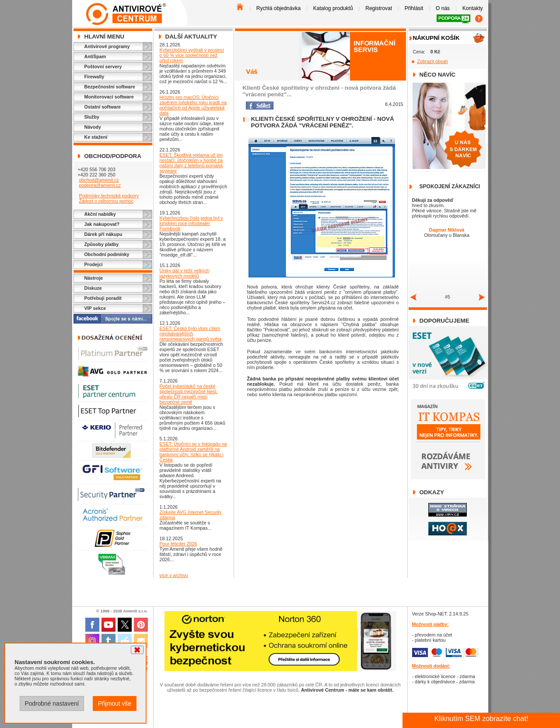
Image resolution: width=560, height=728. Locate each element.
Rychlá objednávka (278, 8)
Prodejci (94, 264)
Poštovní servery (103, 67)
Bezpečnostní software (110, 87)
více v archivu (174, 575)
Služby (92, 117)
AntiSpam (95, 56)
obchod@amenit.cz (99, 180)
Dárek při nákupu (103, 234)
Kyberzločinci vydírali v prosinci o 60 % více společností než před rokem (192, 55)
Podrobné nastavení (52, 703)
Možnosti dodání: (431, 666)
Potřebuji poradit (103, 298)
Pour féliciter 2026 (178, 544)
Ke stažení (96, 137)
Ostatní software (103, 107)
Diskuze (93, 288)
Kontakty (473, 8)
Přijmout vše (115, 703)
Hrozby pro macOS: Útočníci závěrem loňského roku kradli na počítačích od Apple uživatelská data (193, 105)
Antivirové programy (107, 46)
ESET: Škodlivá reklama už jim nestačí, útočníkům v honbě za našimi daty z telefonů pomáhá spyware (191, 163)
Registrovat (379, 8)
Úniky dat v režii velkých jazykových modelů (185, 273)
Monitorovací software (109, 97)
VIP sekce (95, 308)
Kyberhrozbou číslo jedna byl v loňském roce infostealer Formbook (191, 223)
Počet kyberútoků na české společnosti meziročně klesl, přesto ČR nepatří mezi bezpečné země (189, 394)
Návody (93, 127)
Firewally (94, 77)
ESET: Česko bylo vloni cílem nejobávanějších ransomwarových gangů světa (191, 334)
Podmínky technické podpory (109, 196)
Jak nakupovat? (102, 224)
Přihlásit (414, 8)
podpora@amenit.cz (100, 185)
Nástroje (94, 278)
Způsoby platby (102, 244)
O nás (443, 8)
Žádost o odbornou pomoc (106, 201)
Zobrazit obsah (433, 61)
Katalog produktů (333, 8)
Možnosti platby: (430, 624)
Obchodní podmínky (107, 254)
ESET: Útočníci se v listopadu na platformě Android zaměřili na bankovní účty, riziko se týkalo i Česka (193, 452)
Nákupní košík (436, 38)
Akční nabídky (100, 214)
